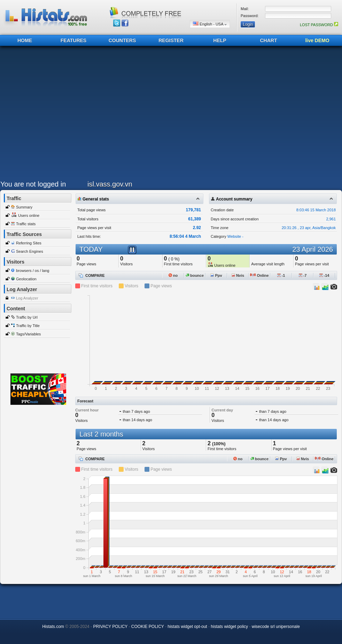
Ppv (216, 275)
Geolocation (26, 279)
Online (259, 275)
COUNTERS (122, 40)
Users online (29, 215)
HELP (220, 40)
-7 (303, 275)
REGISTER (171, 40)
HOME (25, 40)
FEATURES (73, 40)
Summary (24, 207)
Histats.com (53, 627)
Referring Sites (29, 243)
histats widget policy (229, 627)
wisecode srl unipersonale (276, 627)
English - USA (210, 24)
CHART (269, 40)
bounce (195, 275)
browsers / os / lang (33, 271)
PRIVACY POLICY (110, 627)
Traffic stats (26, 224)
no (173, 275)
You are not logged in (33, 184)
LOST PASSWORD (319, 25)
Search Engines (30, 251)
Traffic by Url (27, 317)
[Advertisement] (66, 115)
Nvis (238, 275)
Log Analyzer (27, 298)
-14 (324, 275)
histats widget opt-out (187, 627)
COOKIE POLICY (148, 627)
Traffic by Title (28, 326)
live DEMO (317, 40)
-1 (281, 275)
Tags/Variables (28, 334)
